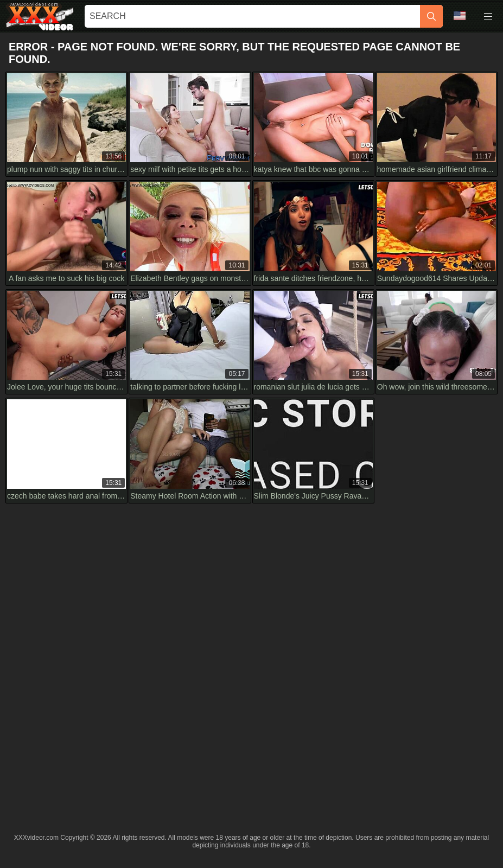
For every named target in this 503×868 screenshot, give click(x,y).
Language (460, 16)
